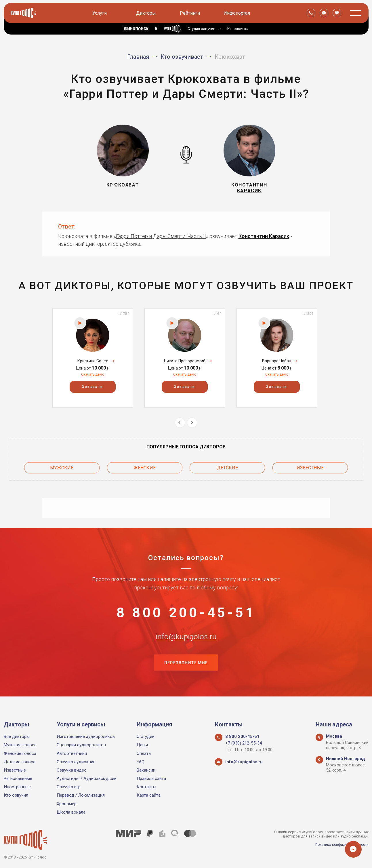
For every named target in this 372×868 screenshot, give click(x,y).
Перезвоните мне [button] (186, 673)
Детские (227, 469)
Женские (145, 469)
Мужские (62, 469)
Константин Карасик (264, 238)
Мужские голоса (20, 745)
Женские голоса (20, 753)
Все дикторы (17, 736)
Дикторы (147, 13)
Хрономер (67, 804)
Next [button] (192, 425)
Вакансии (146, 770)
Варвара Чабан (277, 363)
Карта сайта (149, 795)
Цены (142, 745)
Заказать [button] (92, 389)
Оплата (144, 753)
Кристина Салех (93, 363)
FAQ (141, 762)
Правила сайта (151, 778)
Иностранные (17, 787)
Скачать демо (93, 377)
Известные (310, 469)
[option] (93, 360)
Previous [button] (180, 425)
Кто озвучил (16, 795)
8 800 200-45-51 (186, 615)
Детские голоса (20, 762)
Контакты (146, 787)
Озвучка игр (69, 787)
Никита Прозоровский (185, 363)
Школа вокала (71, 812)
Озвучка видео (72, 770)
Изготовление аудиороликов (86, 736)
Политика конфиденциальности (340, 845)
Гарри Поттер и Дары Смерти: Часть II (161, 238)
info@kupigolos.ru (186, 644)
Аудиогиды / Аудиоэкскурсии (87, 778)
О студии (146, 736)
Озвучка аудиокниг (76, 762)
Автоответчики (72, 753)
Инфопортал (237, 13)
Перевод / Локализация (81, 795)
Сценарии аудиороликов (81, 745)
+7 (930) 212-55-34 (244, 743)
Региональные (18, 778)
